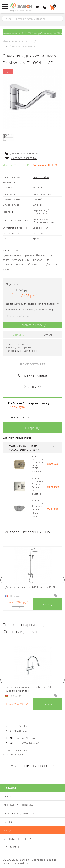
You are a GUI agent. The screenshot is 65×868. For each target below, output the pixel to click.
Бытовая (37, 260)
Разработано (10, 863)
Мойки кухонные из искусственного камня (25, 447)
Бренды (10, 822)
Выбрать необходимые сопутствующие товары (31, 309)
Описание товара (32, 375)
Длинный (42, 255)
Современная (36, 264)
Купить (47, 604)
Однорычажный (12, 255)
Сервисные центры (18, 839)
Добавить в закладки (24, 158)
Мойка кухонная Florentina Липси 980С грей (38, 508)
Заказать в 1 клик (18, 316)
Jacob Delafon (41, 177)
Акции (9, 830)
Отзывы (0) (33, 386)
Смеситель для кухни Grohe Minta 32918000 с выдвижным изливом (32, 689)
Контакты (11, 847)
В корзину (32, 428)
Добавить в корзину (32, 325)
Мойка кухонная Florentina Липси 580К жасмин (38, 486)
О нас (8, 796)
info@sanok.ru (30, 738)
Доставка (18, 334)
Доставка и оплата (18, 805)
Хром (6, 269)
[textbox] (36, 19)
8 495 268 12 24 (19, 730)
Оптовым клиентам (19, 813)
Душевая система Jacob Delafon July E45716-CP (32, 589)
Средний (29, 255)
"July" (47, 532)
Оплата (48, 334)
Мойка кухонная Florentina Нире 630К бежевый (38, 464)
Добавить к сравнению (24, 153)
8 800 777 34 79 (19, 726)
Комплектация (32, 364)
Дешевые (52, 264)
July (35, 182)
